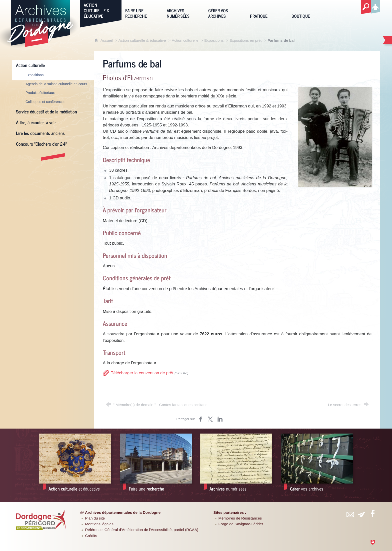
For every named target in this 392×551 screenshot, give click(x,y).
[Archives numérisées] (184, 10)
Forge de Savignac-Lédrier (241, 524)
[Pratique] (267, 10)
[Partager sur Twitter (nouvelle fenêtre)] (210, 419)
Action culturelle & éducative (142, 40)
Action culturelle (185, 40)
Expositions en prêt (246, 40)
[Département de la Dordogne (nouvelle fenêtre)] (41, 520)
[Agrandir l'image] (335, 136)
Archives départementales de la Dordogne (123, 512)
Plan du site (95, 518)
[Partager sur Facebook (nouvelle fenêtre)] (200, 419)
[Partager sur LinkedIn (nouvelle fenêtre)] (220, 419)
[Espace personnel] (375, 6)
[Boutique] (308, 10)
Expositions (214, 40)
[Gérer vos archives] (225, 10)
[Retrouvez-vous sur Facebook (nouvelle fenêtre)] (372, 514)
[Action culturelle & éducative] (101, 10)
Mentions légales (99, 524)
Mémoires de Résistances (240, 518)
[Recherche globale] (366, 7)
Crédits (91, 536)
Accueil (107, 40)
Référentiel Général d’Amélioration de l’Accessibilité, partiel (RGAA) (142, 530)
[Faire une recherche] (142, 10)
